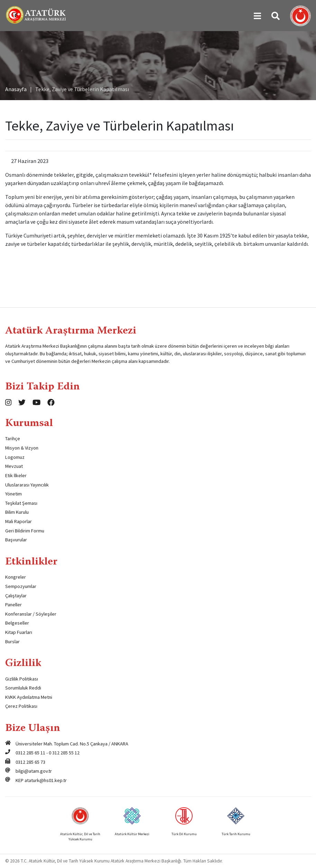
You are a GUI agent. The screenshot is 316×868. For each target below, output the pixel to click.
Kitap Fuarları (19, 632)
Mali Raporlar (18, 521)
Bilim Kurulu (17, 512)
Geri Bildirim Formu (25, 531)
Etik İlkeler (16, 475)
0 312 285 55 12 (64, 753)
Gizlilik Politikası (22, 679)
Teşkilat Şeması (21, 503)
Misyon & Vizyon (22, 448)
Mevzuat (14, 466)
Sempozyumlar (21, 586)
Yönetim (13, 494)
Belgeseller (17, 623)
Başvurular (16, 540)
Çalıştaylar (16, 596)
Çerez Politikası (21, 706)
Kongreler (16, 577)
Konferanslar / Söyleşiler (31, 614)
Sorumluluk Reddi (23, 688)
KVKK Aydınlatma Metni (29, 697)
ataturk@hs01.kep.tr (46, 780)
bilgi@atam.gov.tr (34, 771)
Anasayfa (16, 89)
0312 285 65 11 (30, 753)
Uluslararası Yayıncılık (27, 485)
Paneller (13, 605)
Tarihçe (13, 438)
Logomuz (15, 457)
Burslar (12, 642)
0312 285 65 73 (30, 762)
